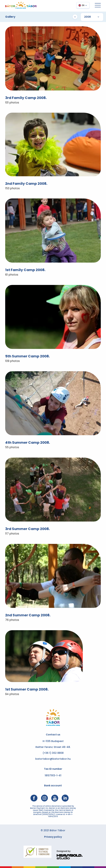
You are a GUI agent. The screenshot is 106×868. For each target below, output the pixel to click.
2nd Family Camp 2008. (26, 184)
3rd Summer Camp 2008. (27, 529)
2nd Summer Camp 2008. (28, 615)
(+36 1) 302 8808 (53, 753)
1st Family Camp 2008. (25, 270)
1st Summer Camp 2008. (27, 689)
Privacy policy (53, 837)
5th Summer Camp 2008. (27, 356)
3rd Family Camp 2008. (26, 98)
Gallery (41, 17)
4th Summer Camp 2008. (28, 442)
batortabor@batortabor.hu (53, 759)
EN (83, 5)
